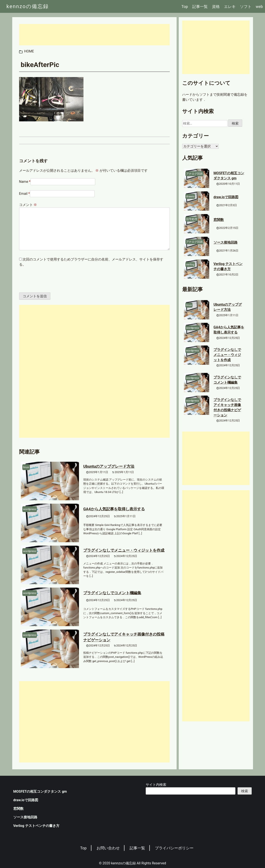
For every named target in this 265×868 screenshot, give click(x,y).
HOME (29, 51)
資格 (216, 7)
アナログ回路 (194, 174)
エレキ (230, 7)
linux (26, 467)
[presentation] (48, 280)
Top (185, 7)
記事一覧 (200, 7)
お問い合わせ (108, 848)
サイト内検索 (156, 785)
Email (23, 194)
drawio (190, 196)
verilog (190, 264)
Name (24, 182)
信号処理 (192, 219)
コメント (28, 205)
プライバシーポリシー (174, 848)
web (259, 7)
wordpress (30, 509)
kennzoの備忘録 (28, 6)
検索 (245, 791)
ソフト (246, 7)
